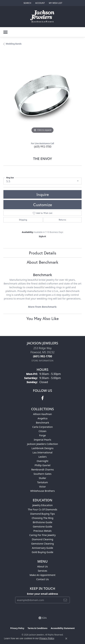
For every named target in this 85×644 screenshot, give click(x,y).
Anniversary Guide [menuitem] (42, 548)
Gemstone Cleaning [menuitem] (42, 544)
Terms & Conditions (37, 628)
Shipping (23, 220)
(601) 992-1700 (43, 146)
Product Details (43, 253)
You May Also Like (42, 318)
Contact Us (42, 579)
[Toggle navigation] (5, 32)
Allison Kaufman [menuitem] (43, 414)
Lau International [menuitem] (42, 452)
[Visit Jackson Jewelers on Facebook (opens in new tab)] (42, 398)
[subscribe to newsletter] (65, 600)
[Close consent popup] (66, 639)
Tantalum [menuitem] (42, 482)
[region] (42, 95)
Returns (62, 220)
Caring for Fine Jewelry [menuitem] (42, 535)
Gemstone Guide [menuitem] (43, 527)
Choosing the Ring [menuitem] (42, 518)
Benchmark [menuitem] (42, 423)
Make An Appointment (43, 575)
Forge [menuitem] (42, 435)
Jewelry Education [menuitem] (42, 505)
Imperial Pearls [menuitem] (43, 440)
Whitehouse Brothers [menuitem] (42, 491)
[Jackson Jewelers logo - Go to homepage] (42, 17)
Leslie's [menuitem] (43, 457)
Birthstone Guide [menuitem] (42, 522)
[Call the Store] (43, 356)
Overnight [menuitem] (42, 461)
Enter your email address (42, 594)
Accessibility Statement (63, 628)
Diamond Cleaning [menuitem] (42, 539)
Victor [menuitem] (42, 487)
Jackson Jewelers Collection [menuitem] (42, 444)
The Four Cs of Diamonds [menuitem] (42, 509)
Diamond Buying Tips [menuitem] (42, 514)
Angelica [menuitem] (42, 418)
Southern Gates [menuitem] (42, 474)
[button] (27, 3)
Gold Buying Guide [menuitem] (42, 552)
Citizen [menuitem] (43, 431)
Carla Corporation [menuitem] (42, 427)
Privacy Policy (17, 628)
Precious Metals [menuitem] (42, 531)
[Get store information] (42, 361)
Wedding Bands (14, 44)
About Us (43, 566)
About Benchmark (42, 262)
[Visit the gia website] (43, 618)
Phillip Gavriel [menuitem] (42, 465)
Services (42, 571)
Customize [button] (43, 205)
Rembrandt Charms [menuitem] (42, 470)
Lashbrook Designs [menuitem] (42, 448)
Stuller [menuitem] (42, 478)
